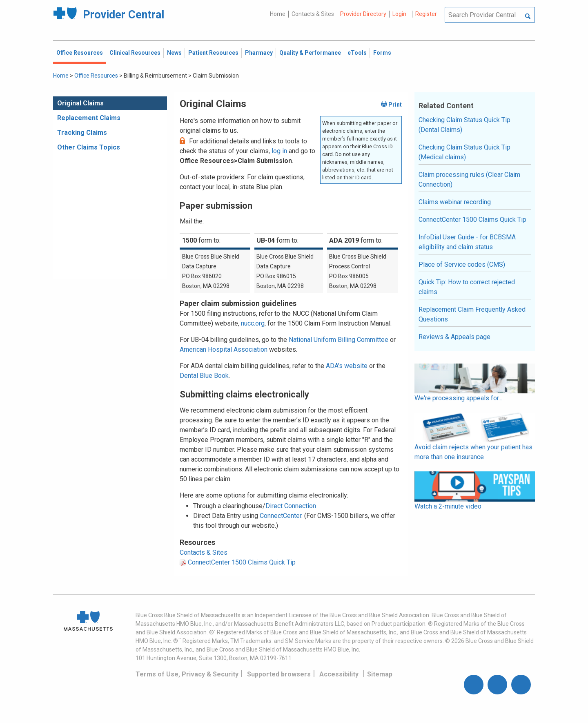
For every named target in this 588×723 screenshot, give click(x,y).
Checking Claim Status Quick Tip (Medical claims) (464, 152)
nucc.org (253, 323)
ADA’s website (347, 366)
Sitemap (380, 674)
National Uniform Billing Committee (339, 340)
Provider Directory (363, 14)
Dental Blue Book (204, 376)
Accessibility (339, 674)
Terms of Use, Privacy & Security (187, 674)
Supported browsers (279, 674)
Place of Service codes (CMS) (462, 264)
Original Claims (80, 103)
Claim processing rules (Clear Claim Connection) (469, 180)
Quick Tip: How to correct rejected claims (467, 287)
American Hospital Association (224, 349)
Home (278, 14)
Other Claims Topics (89, 147)
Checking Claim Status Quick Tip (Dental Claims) (464, 125)
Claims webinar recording (455, 202)
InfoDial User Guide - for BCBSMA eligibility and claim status (467, 242)
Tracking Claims (82, 133)
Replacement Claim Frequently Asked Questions (472, 314)
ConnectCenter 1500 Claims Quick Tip (242, 562)
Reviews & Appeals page (454, 337)
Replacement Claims (89, 118)
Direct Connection (291, 506)
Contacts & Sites (313, 14)
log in (279, 151)
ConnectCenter (281, 516)
